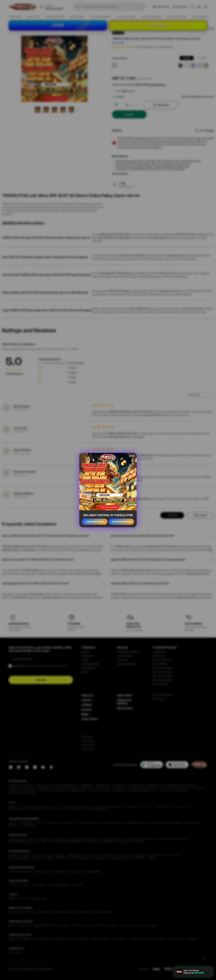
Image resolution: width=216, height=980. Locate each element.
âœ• (132, 456)
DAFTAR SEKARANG (121, 522)
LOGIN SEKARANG (95, 522)
